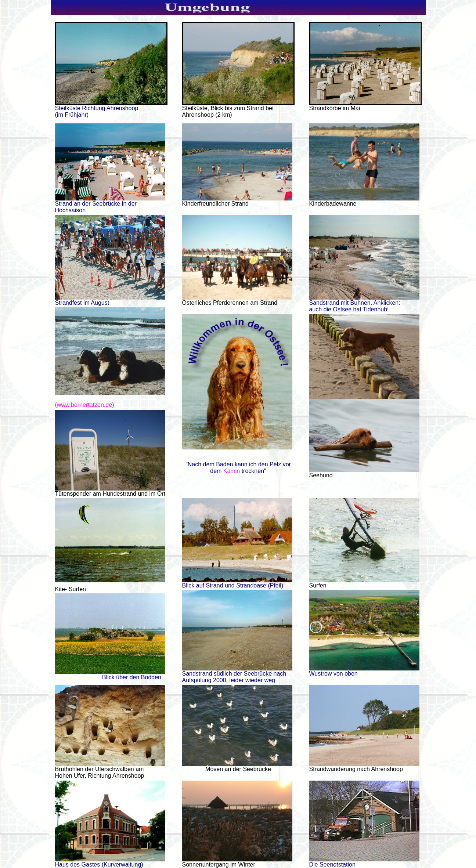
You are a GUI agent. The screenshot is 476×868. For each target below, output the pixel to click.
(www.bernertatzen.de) (85, 405)
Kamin (232, 471)
